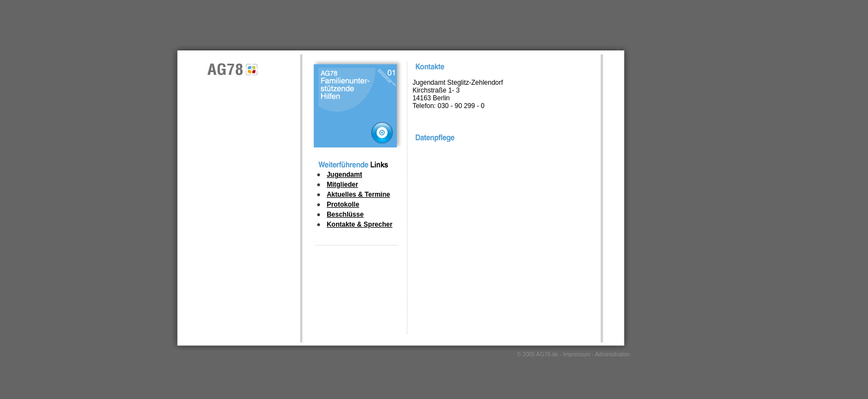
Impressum (577, 354)
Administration (613, 354)
